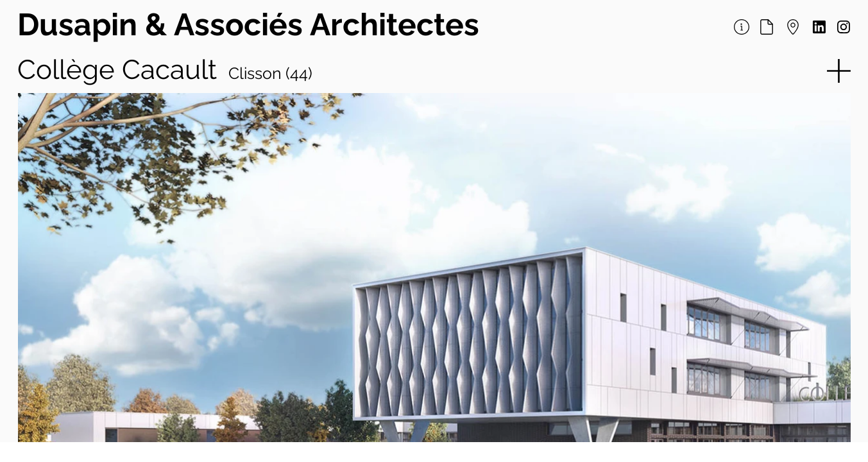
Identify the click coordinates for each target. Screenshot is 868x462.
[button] (838, 71)
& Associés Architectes (312, 24)
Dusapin (81, 24)
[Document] (767, 27)
